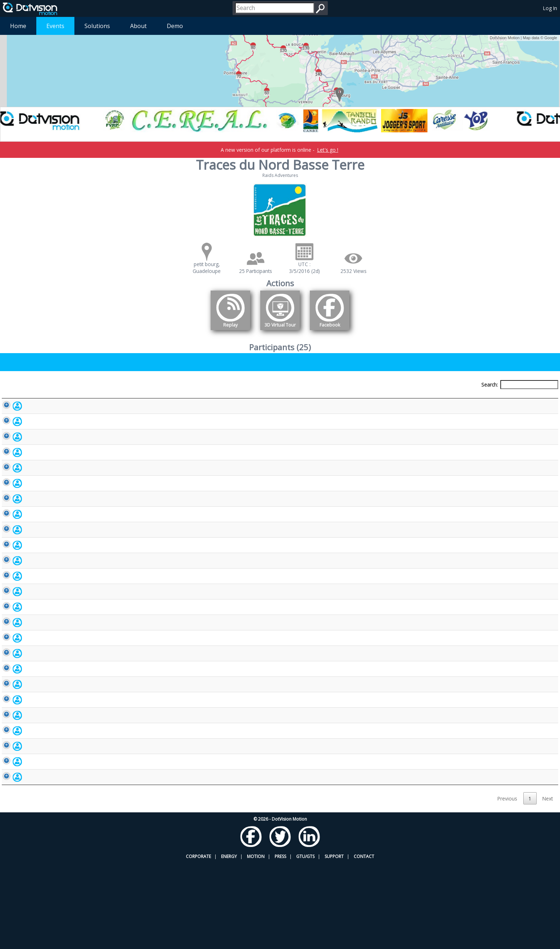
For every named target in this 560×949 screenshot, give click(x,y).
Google (551, 38)
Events (55, 26)
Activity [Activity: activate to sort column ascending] (394, 398)
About (138, 26)
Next (548, 884)
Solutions (97, 26)
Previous (507, 884)
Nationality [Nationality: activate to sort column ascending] (313, 398)
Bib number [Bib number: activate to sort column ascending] (223, 398)
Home (18, 26)
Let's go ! (328, 150)
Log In (550, 8)
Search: (520, 385)
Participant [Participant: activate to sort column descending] (58, 398)
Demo (175, 26)
